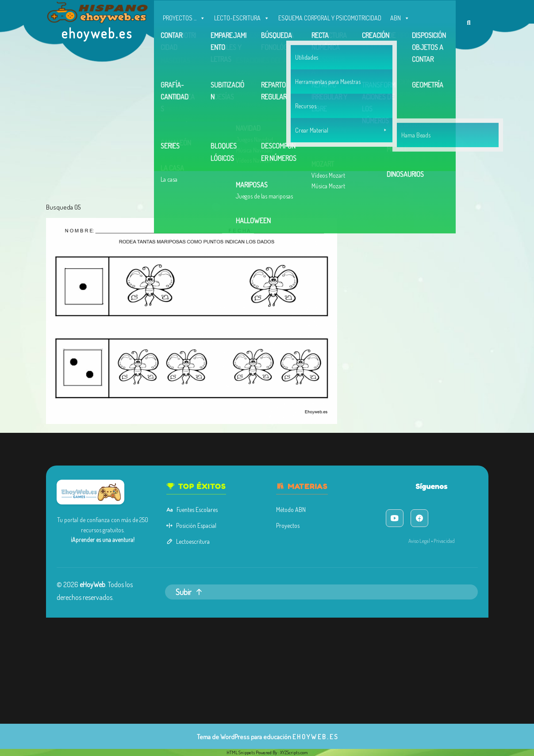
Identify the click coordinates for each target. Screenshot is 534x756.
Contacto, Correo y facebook (359, 36)
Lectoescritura (219, 541)
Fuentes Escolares (221, 522)
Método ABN (282, 522)
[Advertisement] (267, 133)
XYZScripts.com (294, 752)
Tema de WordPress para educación (244, 737)
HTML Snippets (241, 752)
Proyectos (280, 531)
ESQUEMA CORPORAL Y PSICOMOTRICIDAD (330, 18)
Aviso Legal (360, 541)
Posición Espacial (221, 531)
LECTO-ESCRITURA (242, 16)
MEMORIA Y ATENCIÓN (229, 36)
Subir (219, 572)
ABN (400, 16)
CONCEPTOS (178, 36)
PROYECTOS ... (184, 16)
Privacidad (375, 541)
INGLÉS (273, 36)
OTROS (303, 34)
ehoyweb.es (97, 33)
